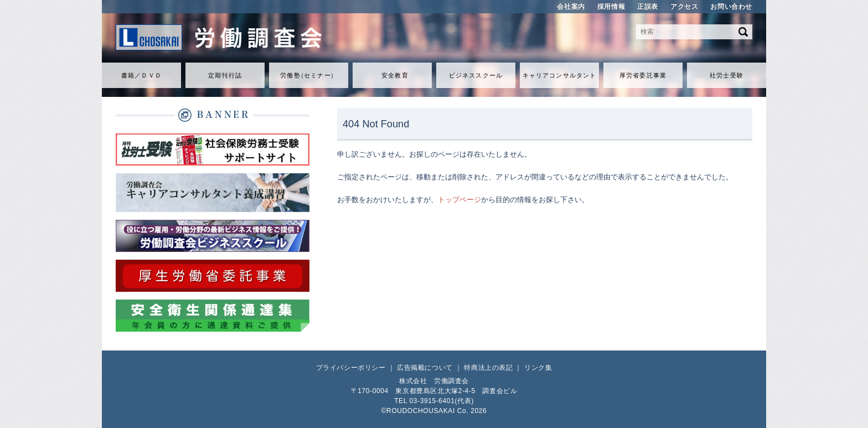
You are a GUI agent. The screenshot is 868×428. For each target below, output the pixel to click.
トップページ (459, 200)
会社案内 (571, 7)
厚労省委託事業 (643, 75)
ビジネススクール (476, 75)
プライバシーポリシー (351, 368)
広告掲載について (425, 368)
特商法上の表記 (488, 368)
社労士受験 (727, 75)
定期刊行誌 (225, 75)
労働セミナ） (308, 75)
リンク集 (538, 368)
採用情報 (611, 7)
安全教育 (395, 75)
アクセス (684, 7)
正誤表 (648, 7)
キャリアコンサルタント (559, 75)
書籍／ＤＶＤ (141, 75)
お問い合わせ (731, 7)
